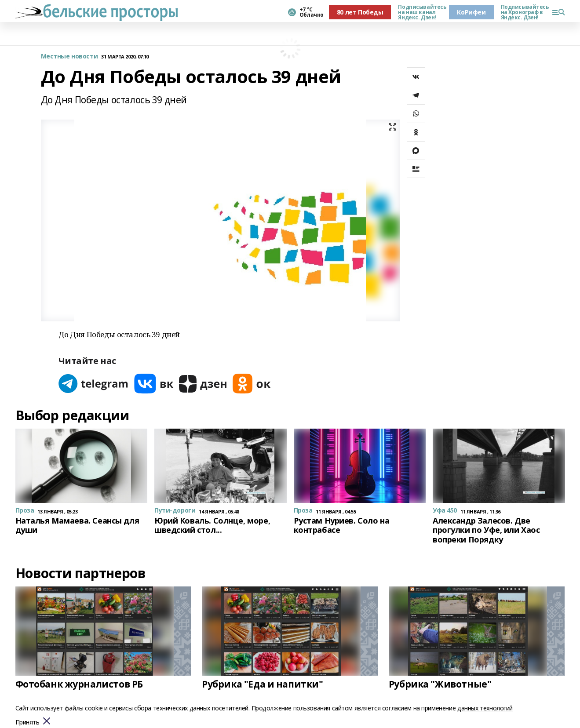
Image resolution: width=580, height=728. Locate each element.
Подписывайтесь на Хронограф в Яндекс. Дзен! (523, 12)
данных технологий (485, 708)
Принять (27, 723)
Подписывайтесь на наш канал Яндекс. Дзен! (420, 12)
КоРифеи (471, 12)
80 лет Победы (360, 12)
